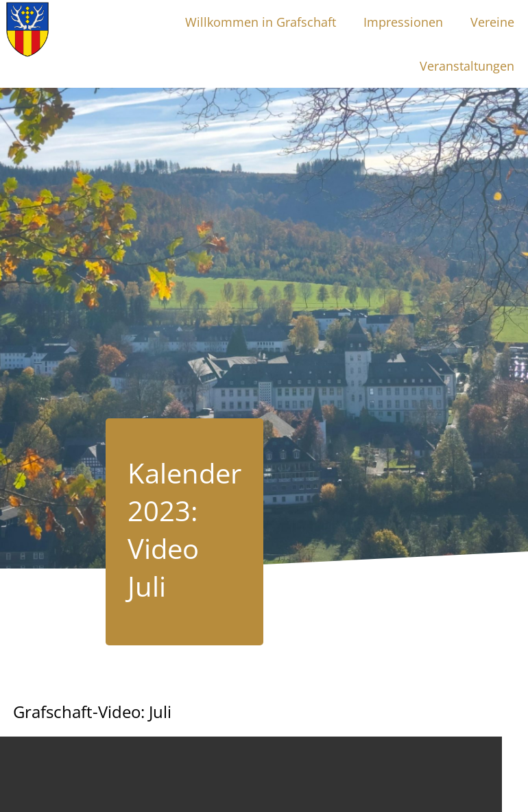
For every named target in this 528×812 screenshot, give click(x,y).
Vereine (492, 22)
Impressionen (403, 22)
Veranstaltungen (467, 66)
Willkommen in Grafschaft (261, 22)
